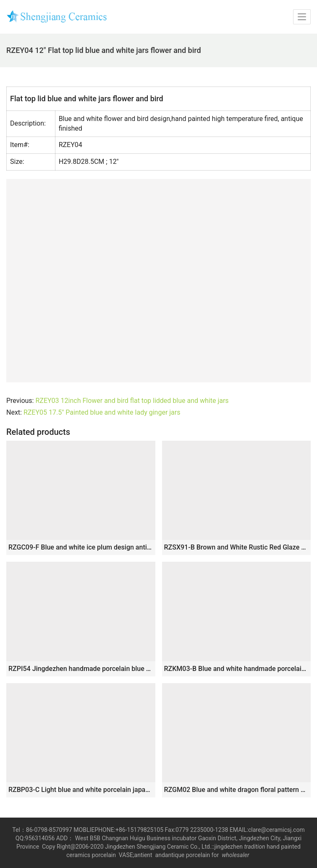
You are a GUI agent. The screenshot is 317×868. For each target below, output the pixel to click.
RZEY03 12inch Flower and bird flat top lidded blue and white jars (132, 401)
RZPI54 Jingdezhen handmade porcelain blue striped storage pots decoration (81, 669)
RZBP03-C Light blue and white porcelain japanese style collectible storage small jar (81, 790)
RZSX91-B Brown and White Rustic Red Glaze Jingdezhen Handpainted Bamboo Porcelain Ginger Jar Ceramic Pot (237, 547)
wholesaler (236, 855)
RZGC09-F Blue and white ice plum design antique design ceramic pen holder (81, 547)
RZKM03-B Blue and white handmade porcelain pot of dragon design (237, 669)
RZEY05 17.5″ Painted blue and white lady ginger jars (102, 412)
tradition (254, 847)
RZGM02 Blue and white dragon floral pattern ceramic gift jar (237, 790)
